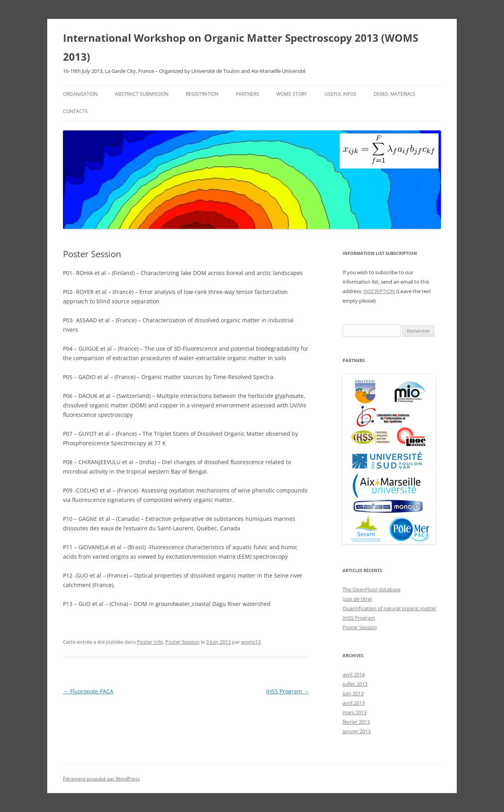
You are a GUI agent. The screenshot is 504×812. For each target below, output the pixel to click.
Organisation (80, 94)
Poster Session (183, 642)
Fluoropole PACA (88, 691)
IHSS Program (288, 691)
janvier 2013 (357, 731)
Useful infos (340, 94)
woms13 (251, 642)
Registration (202, 94)
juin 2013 (353, 693)
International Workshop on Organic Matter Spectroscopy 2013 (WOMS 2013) (241, 47)
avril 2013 (354, 703)
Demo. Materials (395, 94)
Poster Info (150, 642)
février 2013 (356, 722)
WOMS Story (292, 94)
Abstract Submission (142, 94)
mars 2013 (355, 712)
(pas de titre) (357, 599)
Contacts (75, 111)
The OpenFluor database (372, 589)
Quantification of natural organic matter (389, 608)
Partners (247, 94)
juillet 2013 (355, 684)
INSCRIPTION (379, 291)
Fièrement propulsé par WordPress (101, 779)
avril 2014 (354, 674)
